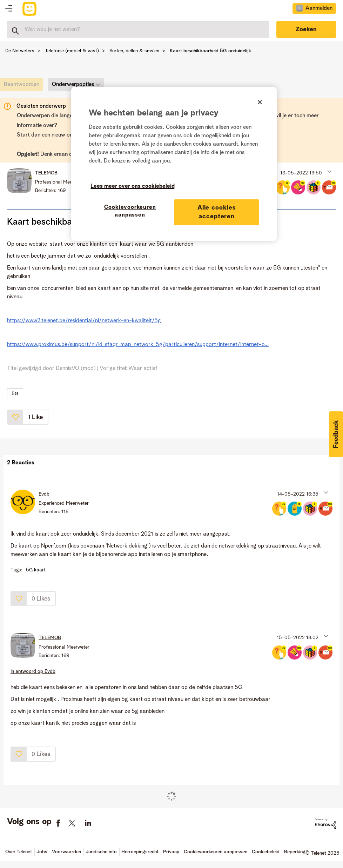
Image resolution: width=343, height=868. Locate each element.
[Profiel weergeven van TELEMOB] (46, 173)
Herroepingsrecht (140, 852)
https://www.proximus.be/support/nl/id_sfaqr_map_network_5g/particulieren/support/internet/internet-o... (138, 345)
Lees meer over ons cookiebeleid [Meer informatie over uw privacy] (133, 186)
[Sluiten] (260, 102)
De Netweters (20, 51)
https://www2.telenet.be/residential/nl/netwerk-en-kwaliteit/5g (84, 321)
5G (15, 394)
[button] (329, 171)
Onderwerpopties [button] (73, 85)
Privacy (171, 852)
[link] (23, 86)
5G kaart (36, 570)
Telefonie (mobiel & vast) (72, 51)
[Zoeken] (138, 29)
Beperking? (296, 852)
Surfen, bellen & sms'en (134, 51)
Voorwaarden (66, 852)
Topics (9, 9)
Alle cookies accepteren (217, 212)
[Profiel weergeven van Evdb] (44, 494)
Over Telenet (19, 852)
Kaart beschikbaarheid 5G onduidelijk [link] (210, 51)
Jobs (42, 852)
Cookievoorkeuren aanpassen (216, 852)
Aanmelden (319, 8)
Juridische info (101, 852)
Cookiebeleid (266, 852)
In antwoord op (33, 671)
